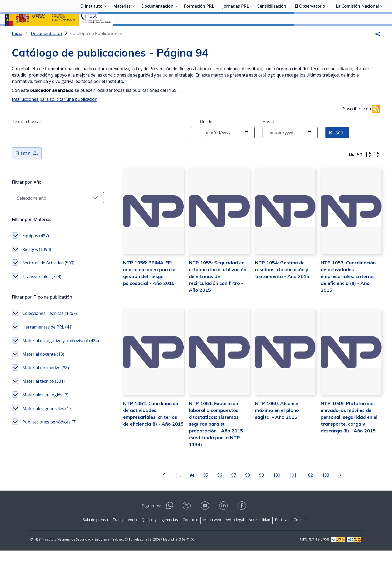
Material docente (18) (43, 368)
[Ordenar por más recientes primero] (351, 169)
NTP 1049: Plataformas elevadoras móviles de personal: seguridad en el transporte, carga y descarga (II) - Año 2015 (349, 431)
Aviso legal (235, 534)
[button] (378, 47)
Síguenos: (151, 520)
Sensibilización (272, 33)
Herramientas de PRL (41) (47, 341)
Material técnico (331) (44, 395)
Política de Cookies (291, 534)
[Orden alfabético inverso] (376, 169)
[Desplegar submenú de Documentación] (176, 32)
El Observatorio (310, 33)
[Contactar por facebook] (242, 522)
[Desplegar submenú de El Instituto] (105, 32)
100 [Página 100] (277, 489)
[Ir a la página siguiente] (340, 489)
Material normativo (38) (46, 382)
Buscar (337, 146)
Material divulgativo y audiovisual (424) (61, 355)
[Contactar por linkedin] (224, 522)
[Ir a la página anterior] (164, 489)
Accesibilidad (259, 534)
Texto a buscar (27, 135)
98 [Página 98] (248, 489)
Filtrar (27, 167)
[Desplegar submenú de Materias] (133, 32)
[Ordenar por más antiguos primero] (360, 169)
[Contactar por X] (187, 522)
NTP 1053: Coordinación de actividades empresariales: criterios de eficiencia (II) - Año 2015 (348, 290)
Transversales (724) (42, 290)
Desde (206, 135)
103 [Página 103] (326, 489)
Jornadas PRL (236, 33)
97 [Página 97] (234, 489)
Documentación (157, 33)
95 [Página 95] (206, 489)
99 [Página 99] (262, 489)
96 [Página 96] (220, 489)
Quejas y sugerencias (160, 534)
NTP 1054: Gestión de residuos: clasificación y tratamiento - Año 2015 (282, 283)
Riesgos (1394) (37, 263)
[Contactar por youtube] (205, 522)
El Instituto (91, 33)
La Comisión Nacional (357, 33)
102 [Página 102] (309, 489)
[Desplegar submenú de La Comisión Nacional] (381, 32)
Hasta (268, 135)
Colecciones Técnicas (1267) (50, 327)
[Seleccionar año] (58, 211)
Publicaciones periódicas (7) (49, 436)
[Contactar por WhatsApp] (170, 522)
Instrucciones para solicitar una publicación (55, 113)
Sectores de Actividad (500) (48, 277)
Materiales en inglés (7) (45, 409)
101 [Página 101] (293, 489)
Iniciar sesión (367, 12)
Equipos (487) (36, 250)
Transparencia (125, 534)
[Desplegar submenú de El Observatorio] (328, 32)
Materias (122, 33)
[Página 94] (192, 489)
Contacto (190, 534)
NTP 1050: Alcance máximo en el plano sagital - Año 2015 (277, 424)
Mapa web (212, 534)
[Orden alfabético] (368, 169)
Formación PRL (199, 33)
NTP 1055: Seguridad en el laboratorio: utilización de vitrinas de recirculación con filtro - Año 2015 (218, 290)
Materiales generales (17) (47, 422)
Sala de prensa (95, 534)
